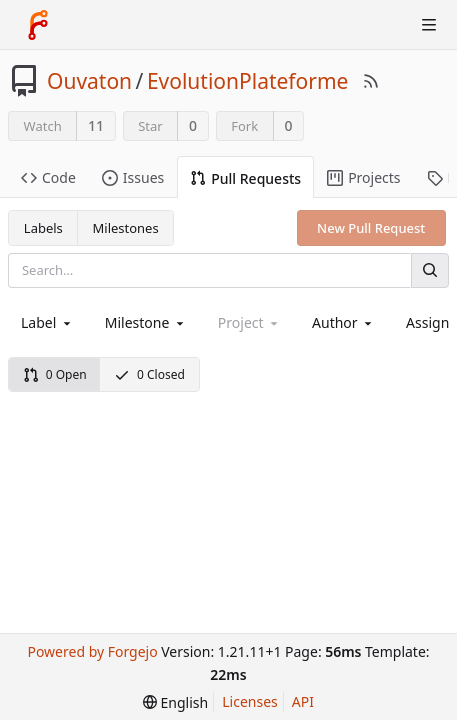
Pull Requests (245, 178)
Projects (363, 177)
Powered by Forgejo (92, 651)
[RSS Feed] (371, 81)
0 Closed (149, 374)
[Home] (38, 25)
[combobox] (47, 322)
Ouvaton (89, 81)
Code (48, 177)
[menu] (175, 702)
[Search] (430, 270)
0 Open (55, 374)
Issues (133, 177)
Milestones (126, 228)
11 (96, 125)
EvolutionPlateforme (248, 81)
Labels (43, 228)
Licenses (250, 701)
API (303, 701)
